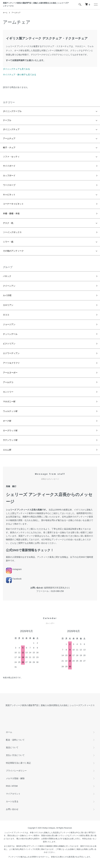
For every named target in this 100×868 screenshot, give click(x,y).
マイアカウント (13, 794)
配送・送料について (15, 740)
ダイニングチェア (11, 129)
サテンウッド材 (10, 440)
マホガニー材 (9, 401)
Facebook (14, 579)
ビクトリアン (9, 344)
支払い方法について (15, 755)
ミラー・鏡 (8, 242)
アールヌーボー (10, 373)
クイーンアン (9, 286)
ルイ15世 (7, 295)
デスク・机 (8, 223)
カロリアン (8, 305)
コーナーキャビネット (13, 204)
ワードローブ (9, 185)
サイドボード (9, 166)
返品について (12, 747)
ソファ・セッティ (11, 157)
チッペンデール (10, 334)
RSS (8, 786)
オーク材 (7, 421)
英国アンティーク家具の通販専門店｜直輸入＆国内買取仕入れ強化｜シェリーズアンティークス (36, 4)
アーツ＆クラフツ (11, 363)
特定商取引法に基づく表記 (18, 763)
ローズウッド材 (10, 431)
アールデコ (8, 382)
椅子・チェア (9, 148)
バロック (7, 276)
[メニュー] (96, 4)
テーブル (7, 120)
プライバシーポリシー (16, 771)
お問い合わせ (12, 809)
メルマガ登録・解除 (15, 778)
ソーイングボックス (12, 232)
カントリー (8, 392)
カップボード (9, 176)
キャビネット (9, 195)
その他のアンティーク (13, 251)
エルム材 (7, 450)
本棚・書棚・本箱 (11, 213)
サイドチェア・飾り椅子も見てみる (20, 75)
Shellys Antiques (49, 828)
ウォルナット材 (10, 411)
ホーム (5, 13)
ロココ (6, 315)
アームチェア (16, 13)
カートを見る (12, 801)
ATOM (15, 786)
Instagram (14, 569)
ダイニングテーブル (12, 111)
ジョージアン (9, 324)
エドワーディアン (11, 353)
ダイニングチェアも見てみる (16, 69)
